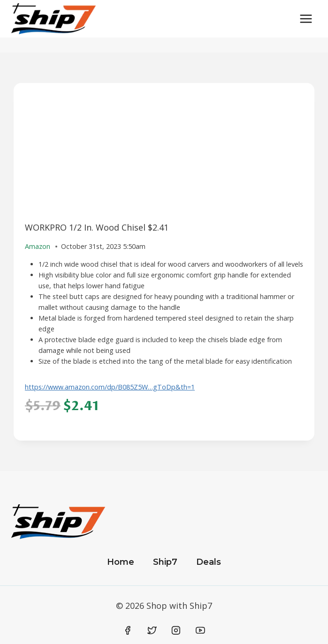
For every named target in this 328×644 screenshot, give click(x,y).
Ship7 (165, 562)
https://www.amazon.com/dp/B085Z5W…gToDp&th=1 (110, 387)
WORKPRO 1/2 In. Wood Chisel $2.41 (97, 227)
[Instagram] (176, 630)
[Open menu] (306, 19)
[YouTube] (200, 630)
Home (121, 562)
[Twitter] (152, 630)
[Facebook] (128, 630)
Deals (209, 562)
